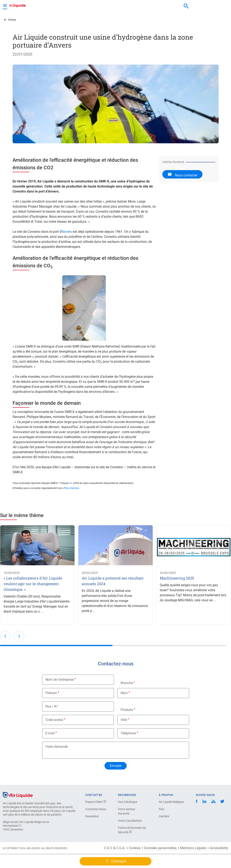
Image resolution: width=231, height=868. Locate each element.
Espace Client (96, 802)
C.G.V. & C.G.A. (115, 848)
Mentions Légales (193, 848)
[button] (5, 636)
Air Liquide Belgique (171, 802)
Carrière (164, 816)
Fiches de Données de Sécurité (132, 830)
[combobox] (186, 6)
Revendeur (92, 816)
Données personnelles (160, 848)
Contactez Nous (96, 809)
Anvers (67, 232)
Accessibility (219, 848)
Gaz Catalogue (128, 802)
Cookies (135, 848)
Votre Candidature (130, 821)
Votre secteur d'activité (127, 811)
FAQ (161, 809)
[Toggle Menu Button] (5, 6)
